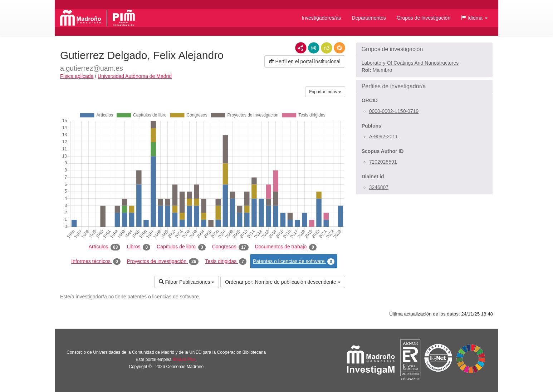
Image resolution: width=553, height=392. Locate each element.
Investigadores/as (322, 18)
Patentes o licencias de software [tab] (294, 262)
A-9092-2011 (384, 137)
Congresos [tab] (230, 247)
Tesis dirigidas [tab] (226, 262)
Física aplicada (77, 76)
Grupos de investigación (424, 18)
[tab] (424, 49)
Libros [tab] (138, 247)
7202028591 (383, 162)
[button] (474, 18)
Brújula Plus (184, 359)
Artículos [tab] (105, 247)
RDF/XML (301, 48)
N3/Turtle (327, 48)
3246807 (379, 187)
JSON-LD (314, 48)
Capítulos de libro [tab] (181, 247)
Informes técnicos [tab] (96, 262)
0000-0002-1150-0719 (394, 111)
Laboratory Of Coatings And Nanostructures (410, 63)
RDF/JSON (339, 48)
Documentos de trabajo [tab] (286, 247)
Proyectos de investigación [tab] (163, 262)
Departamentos (369, 18)
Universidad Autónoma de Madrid (135, 76)
